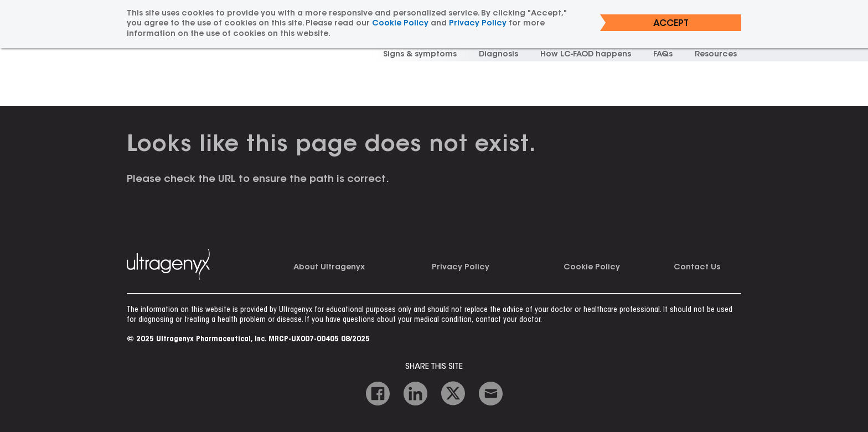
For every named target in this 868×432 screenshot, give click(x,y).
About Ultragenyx (329, 268)
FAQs (663, 55)
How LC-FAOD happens (586, 55)
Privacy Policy (461, 268)
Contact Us (697, 268)
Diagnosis (498, 55)
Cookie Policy (592, 268)
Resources (716, 55)
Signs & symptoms (420, 55)
